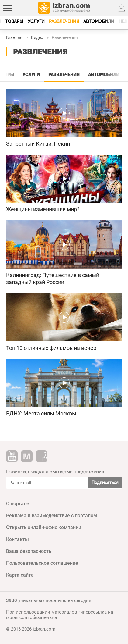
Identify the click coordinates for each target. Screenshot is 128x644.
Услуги (36, 21)
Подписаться (105, 482)
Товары (14, 21)
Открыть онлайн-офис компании (44, 527)
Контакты (17, 539)
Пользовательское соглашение (42, 563)
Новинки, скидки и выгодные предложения (55, 472)
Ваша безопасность (29, 551)
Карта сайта (20, 575)
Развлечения (64, 21)
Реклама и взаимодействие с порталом (52, 516)
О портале (18, 504)
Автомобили (99, 21)
